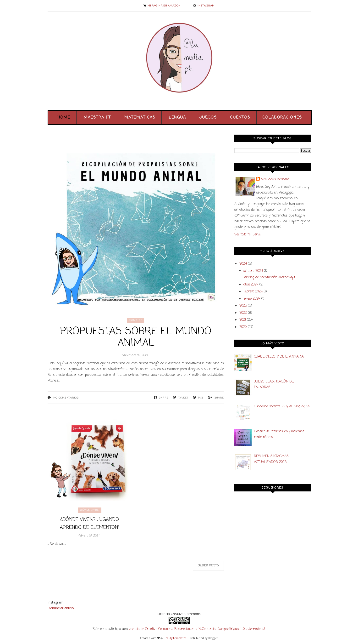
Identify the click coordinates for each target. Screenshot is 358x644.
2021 (243, 320)
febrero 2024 (253, 292)
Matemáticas (140, 118)
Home (64, 118)
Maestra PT (97, 118)
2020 (243, 327)
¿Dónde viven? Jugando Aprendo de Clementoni (90, 524)
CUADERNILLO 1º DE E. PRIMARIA (279, 357)
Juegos (208, 118)
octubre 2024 (253, 271)
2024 (243, 264)
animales (136, 321)
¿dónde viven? (90, 510)
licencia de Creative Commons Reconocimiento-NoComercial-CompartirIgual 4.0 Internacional (197, 629)
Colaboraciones (282, 118)
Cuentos (240, 118)
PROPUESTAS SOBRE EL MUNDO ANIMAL (136, 337)
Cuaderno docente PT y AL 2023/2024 (282, 407)
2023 (243, 306)
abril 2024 (251, 285)
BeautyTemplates (175, 638)
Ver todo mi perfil (247, 235)
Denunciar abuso (61, 608)
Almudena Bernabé (275, 180)
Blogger (213, 638)
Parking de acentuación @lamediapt (269, 277)
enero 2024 (252, 299)
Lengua (177, 118)
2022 (243, 313)
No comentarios (66, 398)
